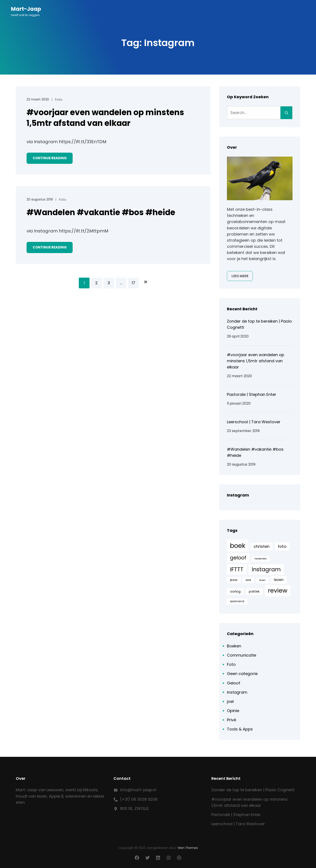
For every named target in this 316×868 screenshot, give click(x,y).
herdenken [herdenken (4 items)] (261, 559)
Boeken (234, 646)
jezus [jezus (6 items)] (234, 580)
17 (133, 283)
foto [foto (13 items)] (282, 546)
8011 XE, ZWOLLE (134, 808)
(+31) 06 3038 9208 (139, 799)
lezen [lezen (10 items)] (279, 580)
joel (230, 701)
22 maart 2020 (38, 99)
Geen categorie (242, 674)
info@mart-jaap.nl (138, 790)
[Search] (286, 113)
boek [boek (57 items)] (238, 546)
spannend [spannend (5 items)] (237, 601)
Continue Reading (50, 158)
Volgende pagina (146, 282)
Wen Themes (188, 848)
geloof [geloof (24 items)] (238, 558)
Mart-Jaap (26, 9)
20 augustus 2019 (40, 199)
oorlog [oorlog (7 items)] (235, 591)
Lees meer (240, 276)
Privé (232, 720)
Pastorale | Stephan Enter (252, 394)
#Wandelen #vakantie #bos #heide (101, 213)
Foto (59, 99)
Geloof (234, 683)
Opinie (233, 711)
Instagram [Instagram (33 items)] (266, 569)
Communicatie (241, 655)
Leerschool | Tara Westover (254, 422)
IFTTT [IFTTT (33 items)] (237, 569)
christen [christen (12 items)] (262, 546)
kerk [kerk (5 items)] (248, 580)
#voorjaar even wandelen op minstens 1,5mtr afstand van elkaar (105, 118)
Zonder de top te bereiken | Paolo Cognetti (253, 790)
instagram (237, 692)
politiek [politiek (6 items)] (254, 592)
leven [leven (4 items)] (262, 580)
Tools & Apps (240, 729)
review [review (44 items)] (278, 590)
